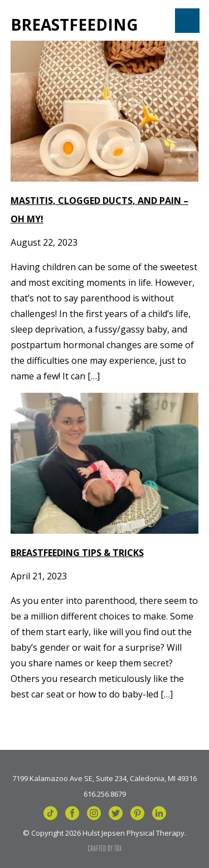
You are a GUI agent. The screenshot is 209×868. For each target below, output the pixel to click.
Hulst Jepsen (57, 21)
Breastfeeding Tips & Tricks (77, 553)
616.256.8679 (105, 793)
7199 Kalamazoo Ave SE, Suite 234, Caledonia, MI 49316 (104, 778)
